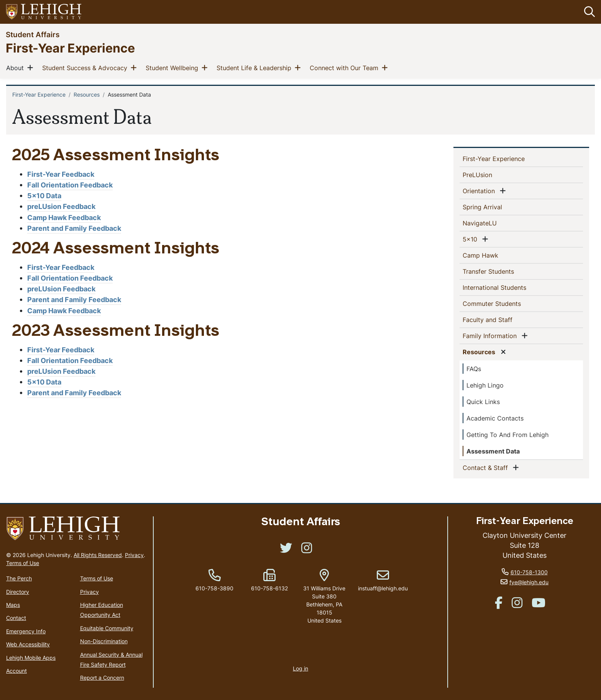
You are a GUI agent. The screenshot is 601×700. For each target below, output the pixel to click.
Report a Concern (102, 678)
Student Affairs (33, 34)
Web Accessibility (28, 644)
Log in (300, 668)
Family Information (491, 335)
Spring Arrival (495, 207)
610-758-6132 (269, 588)
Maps (13, 605)
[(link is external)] (286, 550)
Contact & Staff (487, 467)
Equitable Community (107, 628)
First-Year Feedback (61, 174)
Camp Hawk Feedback (64, 218)
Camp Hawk (493, 255)
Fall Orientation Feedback (70, 185)
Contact (16, 618)
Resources (87, 94)
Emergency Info (26, 631)
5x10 (471, 239)
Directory (18, 592)
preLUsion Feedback (61, 206)
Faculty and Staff (500, 319)
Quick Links (483, 402)
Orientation (480, 191)
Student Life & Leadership (255, 67)
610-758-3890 (214, 588)
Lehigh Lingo (485, 385)
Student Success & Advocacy (86, 67)
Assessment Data (493, 451)
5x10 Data (44, 196)
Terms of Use (23, 563)
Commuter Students (504, 303)
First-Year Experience (70, 48)
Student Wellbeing (173, 67)
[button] (588, 12)
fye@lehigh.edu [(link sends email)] (529, 582)
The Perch (19, 578)
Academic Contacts (495, 418)
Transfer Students (501, 271)
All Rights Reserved (98, 555)
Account (16, 671)
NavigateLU (492, 223)
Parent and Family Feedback (74, 228)
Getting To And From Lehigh (507, 435)
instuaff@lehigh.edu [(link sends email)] (383, 580)
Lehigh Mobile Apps (31, 658)
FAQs (474, 369)
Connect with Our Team (346, 67)
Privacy (134, 555)
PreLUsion (490, 174)
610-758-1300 (529, 572)
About (16, 67)
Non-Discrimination (104, 641)
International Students (507, 287)
